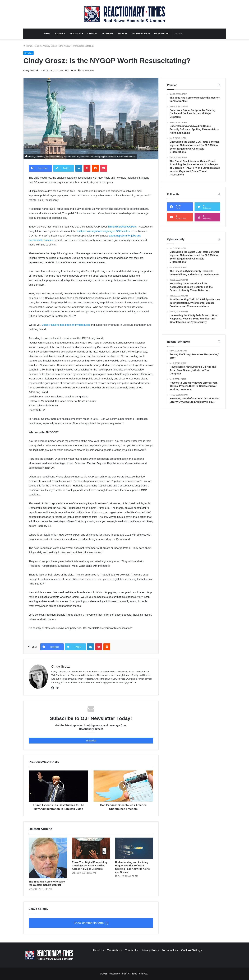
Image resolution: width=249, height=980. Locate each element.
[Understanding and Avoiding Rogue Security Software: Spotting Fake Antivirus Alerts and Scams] (134, 848)
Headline (38, 46)
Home (47, 34)
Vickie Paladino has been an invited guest (66, 325)
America (60, 34)
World (123, 34)
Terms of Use (170, 950)
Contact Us (132, 950)
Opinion (92, 34)
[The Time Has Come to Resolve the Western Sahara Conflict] (48, 858)
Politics (76, 34)
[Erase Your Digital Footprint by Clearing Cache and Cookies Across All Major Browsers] (91, 848)
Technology (140, 34)
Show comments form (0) (91, 923)
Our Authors (114, 950)
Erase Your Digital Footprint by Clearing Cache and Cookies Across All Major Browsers (90, 866)
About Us (98, 950)
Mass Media (161, 34)
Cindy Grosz (29, 71)
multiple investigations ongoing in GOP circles (103, 231)
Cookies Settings (192, 950)
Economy (108, 34)
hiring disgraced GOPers (122, 227)
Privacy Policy (150, 950)
